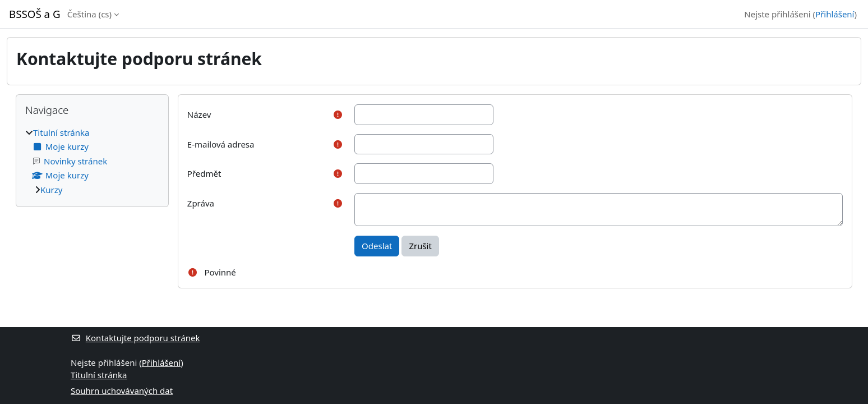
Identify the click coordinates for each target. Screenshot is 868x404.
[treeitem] (92, 161)
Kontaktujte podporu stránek (135, 338)
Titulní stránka (61, 132)
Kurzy (51, 190)
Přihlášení (835, 14)
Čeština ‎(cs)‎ (89, 14)
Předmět (204, 173)
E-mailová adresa (221, 144)
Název (199, 114)
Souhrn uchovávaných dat (122, 391)
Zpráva (201, 203)
